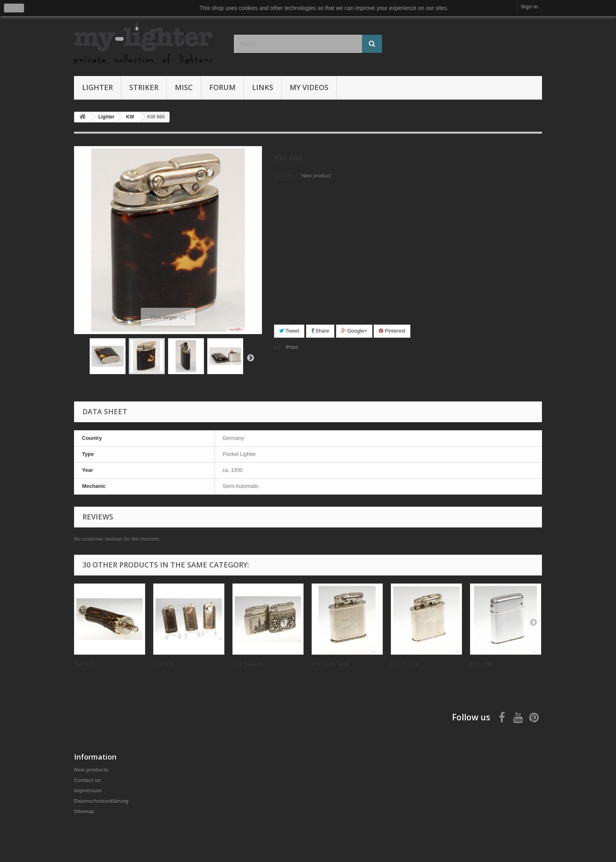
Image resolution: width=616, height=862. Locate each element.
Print (292, 347)
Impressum (88, 791)
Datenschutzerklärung (101, 801)
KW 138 (164, 664)
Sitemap (84, 811)
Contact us (87, 780)
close (14, 8)
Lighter (97, 87)
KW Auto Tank (330, 664)
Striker (144, 87)
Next (250, 357)
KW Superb (248, 664)
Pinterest (392, 331)
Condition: (287, 175)
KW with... (88, 664)
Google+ (354, 331)
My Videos (309, 87)
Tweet (289, 331)
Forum (222, 87)
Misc (184, 87)
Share (320, 331)
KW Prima (404, 664)
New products (91, 770)
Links (263, 87)
